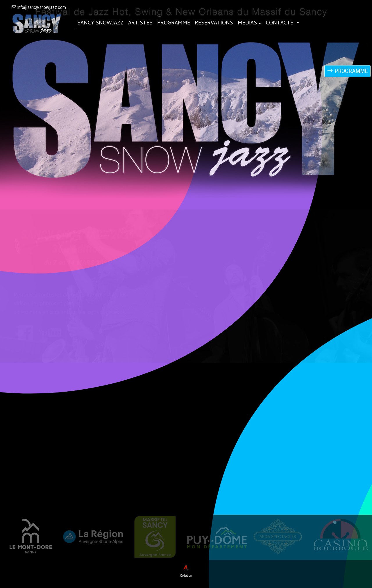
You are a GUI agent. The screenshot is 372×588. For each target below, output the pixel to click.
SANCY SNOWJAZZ (100, 23)
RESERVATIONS (214, 23)
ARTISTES (140, 23)
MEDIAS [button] (247, 23)
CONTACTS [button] (280, 23)
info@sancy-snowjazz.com (39, 7)
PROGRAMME (174, 23)
